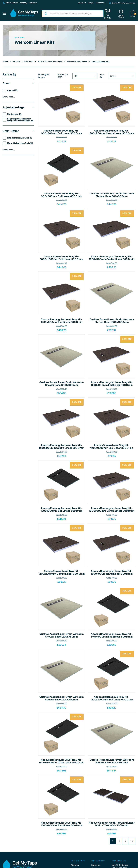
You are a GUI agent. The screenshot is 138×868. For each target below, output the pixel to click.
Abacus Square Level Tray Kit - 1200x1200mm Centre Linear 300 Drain (62, 572)
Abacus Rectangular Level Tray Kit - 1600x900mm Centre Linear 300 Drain (112, 509)
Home (5, 61)
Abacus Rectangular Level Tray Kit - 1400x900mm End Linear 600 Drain (112, 635)
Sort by (102, 76)
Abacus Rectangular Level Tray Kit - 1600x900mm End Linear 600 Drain (62, 824)
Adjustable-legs (18, 107)
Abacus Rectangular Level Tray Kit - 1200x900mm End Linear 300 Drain (62, 321)
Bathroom (29, 61)
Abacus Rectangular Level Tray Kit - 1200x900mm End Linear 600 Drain (61, 509)
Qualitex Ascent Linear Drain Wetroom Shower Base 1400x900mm (112, 761)
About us (75, 866)
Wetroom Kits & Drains (77, 61)
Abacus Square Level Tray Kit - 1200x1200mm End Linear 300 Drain (112, 447)
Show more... (9, 97)
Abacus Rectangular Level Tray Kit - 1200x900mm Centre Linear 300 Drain (112, 258)
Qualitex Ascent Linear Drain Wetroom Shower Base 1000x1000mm (112, 321)
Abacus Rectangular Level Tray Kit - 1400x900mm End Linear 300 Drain (112, 384)
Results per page (63, 76)
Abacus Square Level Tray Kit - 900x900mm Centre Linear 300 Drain (112, 132)
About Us (82, 3)
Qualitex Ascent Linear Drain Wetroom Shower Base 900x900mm (112, 195)
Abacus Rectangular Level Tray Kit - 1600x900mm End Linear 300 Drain (112, 572)
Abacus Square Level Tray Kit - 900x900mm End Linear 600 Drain (61, 195)
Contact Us (101, 3)
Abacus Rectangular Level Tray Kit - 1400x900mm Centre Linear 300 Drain (61, 447)
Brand (18, 83)
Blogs (91, 3)
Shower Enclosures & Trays (50, 61)
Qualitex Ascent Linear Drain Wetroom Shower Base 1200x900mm (62, 384)
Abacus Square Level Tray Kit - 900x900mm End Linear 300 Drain (62, 132)
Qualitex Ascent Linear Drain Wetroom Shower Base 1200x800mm (62, 698)
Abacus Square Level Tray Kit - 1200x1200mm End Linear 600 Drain (112, 698)
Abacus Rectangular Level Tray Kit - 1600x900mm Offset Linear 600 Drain (61, 761)
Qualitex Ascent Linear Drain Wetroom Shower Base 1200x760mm (62, 635)
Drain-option (18, 131)
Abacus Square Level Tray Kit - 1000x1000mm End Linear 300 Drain (61, 258)
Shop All (16, 61)
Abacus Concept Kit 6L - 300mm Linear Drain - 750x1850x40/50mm (112, 824)
